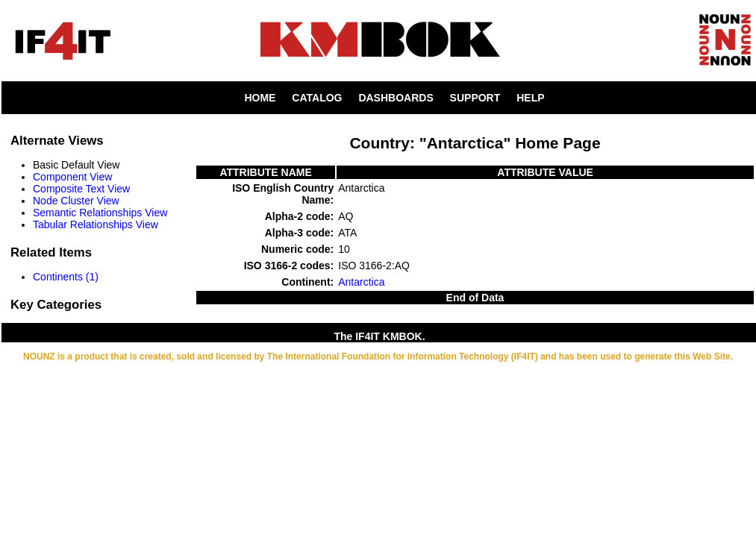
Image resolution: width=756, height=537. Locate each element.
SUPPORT (475, 98)
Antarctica (361, 282)
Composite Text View (81, 189)
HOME (260, 98)
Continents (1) (66, 277)
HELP (530, 98)
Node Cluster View (76, 201)
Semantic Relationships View (100, 213)
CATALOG (317, 98)
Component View (72, 177)
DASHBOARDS (396, 98)
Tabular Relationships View (96, 224)
